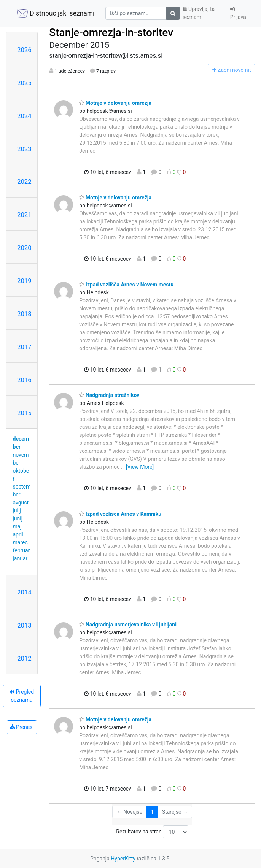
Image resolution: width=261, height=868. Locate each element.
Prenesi (22, 727)
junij (18, 519)
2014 (24, 592)
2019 (24, 281)
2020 (24, 248)
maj (17, 526)
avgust (21, 503)
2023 (24, 149)
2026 (24, 50)
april (18, 534)
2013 (24, 625)
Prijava (238, 13)
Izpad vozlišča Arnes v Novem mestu (126, 285)
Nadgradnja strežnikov (109, 395)
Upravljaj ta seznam (199, 13)
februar (21, 550)
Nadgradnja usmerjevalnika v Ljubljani (128, 625)
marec (20, 542)
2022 (24, 182)
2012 (24, 658)
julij (17, 511)
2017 (24, 347)
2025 (24, 83)
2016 (24, 380)
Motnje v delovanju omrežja (115, 103)
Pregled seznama (22, 696)
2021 (24, 215)
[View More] (140, 467)
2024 (24, 116)
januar (20, 558)
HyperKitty (123, 859)
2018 (24, 314)
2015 (24, 413)
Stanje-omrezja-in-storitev (111, 32)
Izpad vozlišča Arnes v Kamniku (120, 514)
